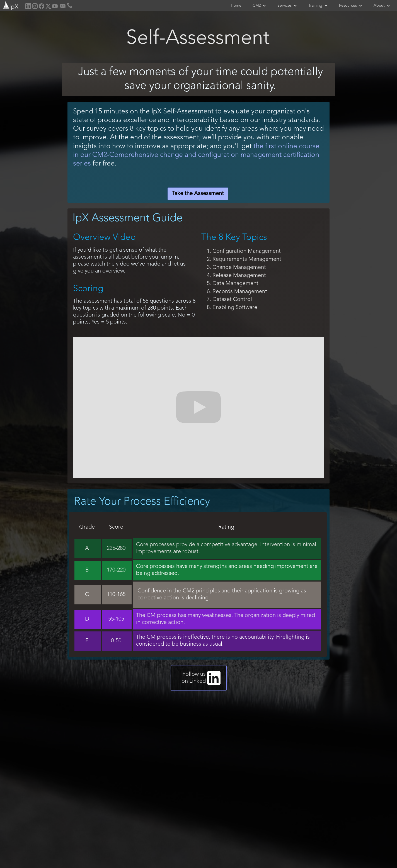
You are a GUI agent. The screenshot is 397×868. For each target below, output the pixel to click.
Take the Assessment (198, 194)
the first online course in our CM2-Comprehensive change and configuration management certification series (196, 155)
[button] (259, 6)
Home (236, 6)
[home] (10, 5)
